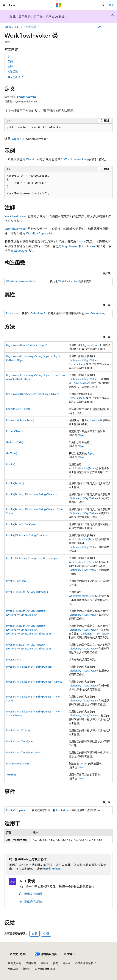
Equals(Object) (14, 431)
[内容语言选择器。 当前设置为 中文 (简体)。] (18, 954)
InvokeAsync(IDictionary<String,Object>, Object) (34, 682)
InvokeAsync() (14, 659)
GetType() (12, 453)
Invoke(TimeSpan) (16, 581)
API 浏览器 (30, 27)
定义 (10, 57)
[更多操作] (109, 27)
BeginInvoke (70, 246)
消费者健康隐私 (84, 963)
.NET (17, 27)
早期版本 (31, 963)
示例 (10, 61)
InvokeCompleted (16, 810)
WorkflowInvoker (75, 159)
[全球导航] (4, 5)
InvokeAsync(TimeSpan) (20, 741)
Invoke (81, 241)
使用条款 (13, 969)
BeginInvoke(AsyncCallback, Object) (27, 345)
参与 (56, 963)
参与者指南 (53, 869)
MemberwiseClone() (17, 763)
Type (90, 453)
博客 (43, 963)
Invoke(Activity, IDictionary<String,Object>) (31, 494)
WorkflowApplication (40, 233)
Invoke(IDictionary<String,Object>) (26, 535)
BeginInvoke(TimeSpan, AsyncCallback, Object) (33, 394)
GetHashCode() (15, 442)
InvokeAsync (19, 251)
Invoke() (11, 464)
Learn (8, 27)
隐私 (65, 963)
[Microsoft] (59, 5)
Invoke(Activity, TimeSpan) (21, 524)
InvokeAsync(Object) (18, 730)
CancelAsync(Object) (18, 409)
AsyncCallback (91, 345)
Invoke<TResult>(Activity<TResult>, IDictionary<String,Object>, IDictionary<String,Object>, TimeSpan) (28, 630)
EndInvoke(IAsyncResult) (20, 420)
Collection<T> (39, 313)
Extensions (12, 313)
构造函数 (13, 71)
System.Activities (27, 97)
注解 (10, 66)
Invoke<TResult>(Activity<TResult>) (27, 592)
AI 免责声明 (14, 963)
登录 (111, 5)
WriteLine (32, 159)
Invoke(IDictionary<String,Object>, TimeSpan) (33, 558)
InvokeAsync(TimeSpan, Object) (24, 752)
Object (16, 139)
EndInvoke (89, 246)
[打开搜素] (104, 5)
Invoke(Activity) (15, 483)
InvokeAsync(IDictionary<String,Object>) (30, 667)
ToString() (12, 774)
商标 (25, 969)
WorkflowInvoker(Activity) (21, 281)
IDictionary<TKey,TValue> (84, 360)
